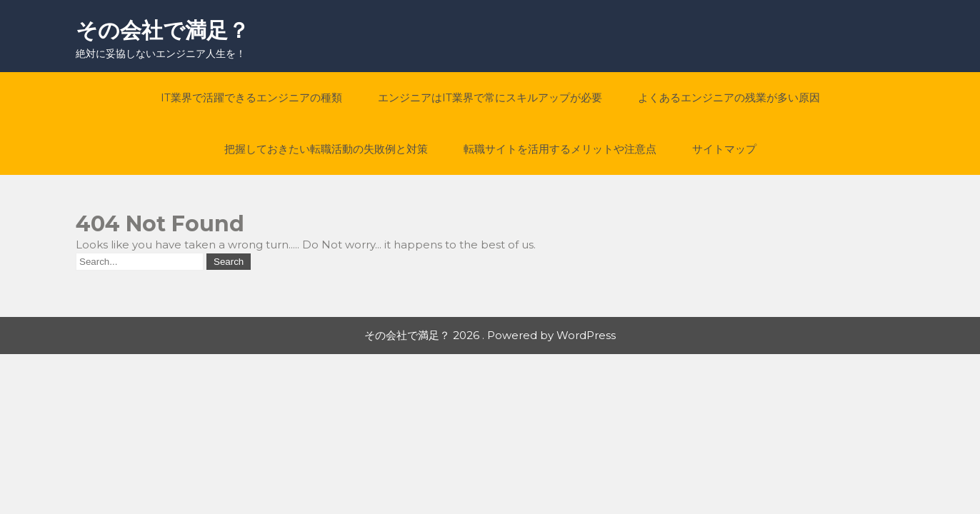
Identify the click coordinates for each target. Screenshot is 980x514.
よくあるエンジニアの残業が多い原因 (729, 97)
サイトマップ (724, 149)
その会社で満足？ (162, 30)
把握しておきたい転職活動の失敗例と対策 (326, 149)
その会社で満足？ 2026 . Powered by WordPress (490, 335)
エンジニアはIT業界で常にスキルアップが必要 (490, 97)
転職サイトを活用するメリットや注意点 (560, 149)
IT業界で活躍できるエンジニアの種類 (251, 97)
